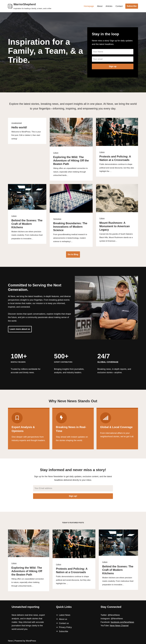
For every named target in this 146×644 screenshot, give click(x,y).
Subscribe (132, 6)
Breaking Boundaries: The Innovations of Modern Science (70, 227)
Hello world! (19, 127)
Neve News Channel (119, 626)
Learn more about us (20, 329)
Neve (10, 641)
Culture (56, 153)
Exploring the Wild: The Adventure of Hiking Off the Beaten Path (71, 160)
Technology (57, 219)
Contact (119, 6)
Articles (109, 6)
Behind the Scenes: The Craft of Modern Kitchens (27, 224)
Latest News (65, 615)
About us (63, 619)
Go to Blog (73, 254)
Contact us (64, 623)
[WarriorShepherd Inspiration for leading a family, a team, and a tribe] (30, 6)
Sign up (113, 66)
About (100, 6)
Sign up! (73, 496)
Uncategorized (17, 123)
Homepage (89, 6)
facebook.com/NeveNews (122, 622)
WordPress (31, 641)
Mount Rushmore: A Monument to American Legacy (115, 226)
